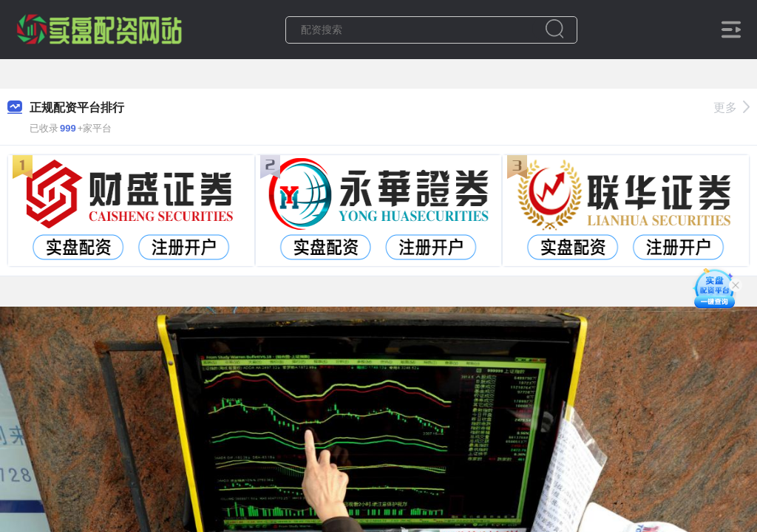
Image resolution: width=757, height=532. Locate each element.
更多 (731, 108)
